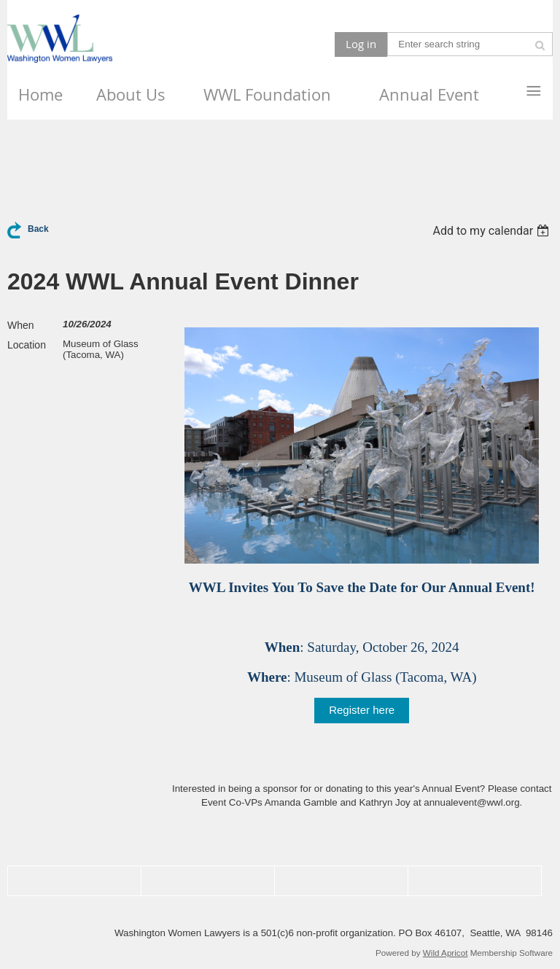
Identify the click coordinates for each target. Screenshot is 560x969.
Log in (361, 44)
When (21, 325)
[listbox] (493, 231)
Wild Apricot (446, 953)
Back (38, 229)
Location (27, 345)
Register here (362, 710)
